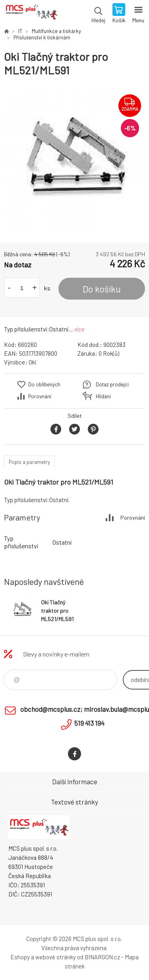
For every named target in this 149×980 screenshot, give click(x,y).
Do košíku (102, 289)
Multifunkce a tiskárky (56, 31)
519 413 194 (89, 723)
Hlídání (103, 396)
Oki (33, 362)
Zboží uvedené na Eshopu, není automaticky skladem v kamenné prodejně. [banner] (31, 14)
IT (20, 31)
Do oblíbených (44, 384)
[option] (74, 160)
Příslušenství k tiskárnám (42, 37)
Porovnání (40, 396)
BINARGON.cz (102, 957)
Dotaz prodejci (112, 384)
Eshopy (20, 957)
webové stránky (56, 957)
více (79, 329)
